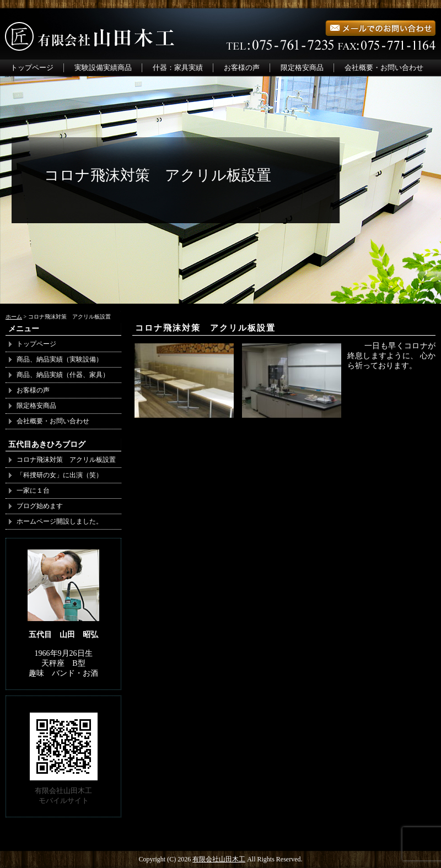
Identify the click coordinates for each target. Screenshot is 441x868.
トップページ (32, 68)
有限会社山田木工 (219, 859)
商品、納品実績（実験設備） (60, 359)
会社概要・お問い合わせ (384, 68)
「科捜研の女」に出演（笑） (60, 475)
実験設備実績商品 (103, 68)
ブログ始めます (40, 506)
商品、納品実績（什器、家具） (66, 375)
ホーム (14, 317)
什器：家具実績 (178, 68)
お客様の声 (242, 68)
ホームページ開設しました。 (60, 521)
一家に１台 (33, 490)
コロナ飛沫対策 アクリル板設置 (205, 328)
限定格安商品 (302, 68)
